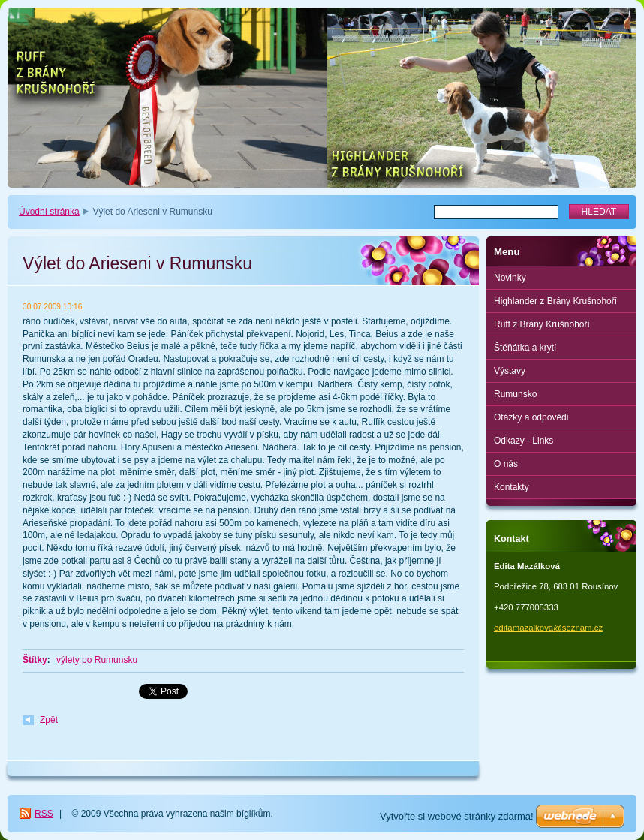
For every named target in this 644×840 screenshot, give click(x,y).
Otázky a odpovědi (531, 417)
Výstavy (510, 371)
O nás (506, 464)
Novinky (510, 278)
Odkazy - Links (524, 441)
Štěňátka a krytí (525, 348)
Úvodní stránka (49, 212)
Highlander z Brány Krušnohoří (555, 301)
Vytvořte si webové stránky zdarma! (457, 816)
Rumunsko (515, 394)
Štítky (35, 660)
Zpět (49, 720)
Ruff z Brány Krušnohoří (542, 324)
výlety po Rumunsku (97, 660)
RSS (44, 814)
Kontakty (512, 487)
